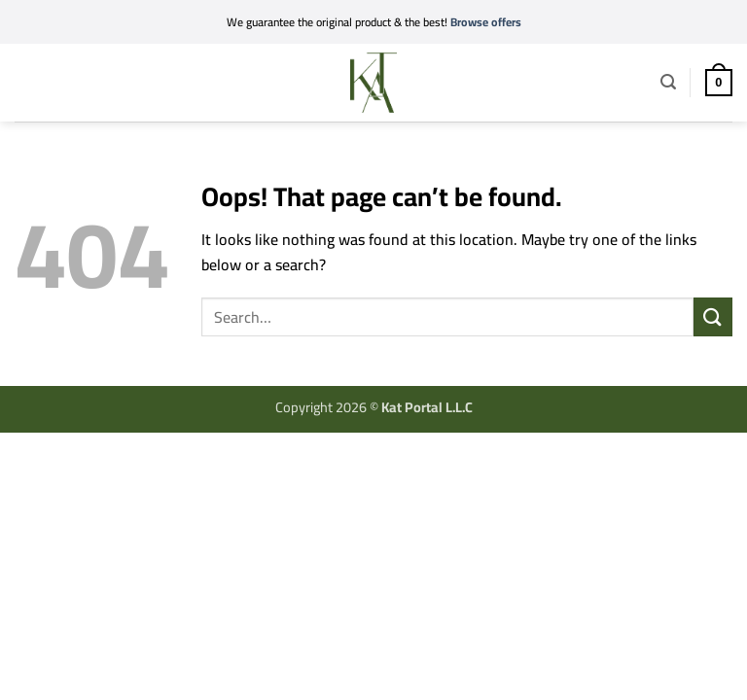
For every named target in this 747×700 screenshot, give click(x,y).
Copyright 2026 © (374, 407)
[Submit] (713, 316)
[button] (27, 79)
